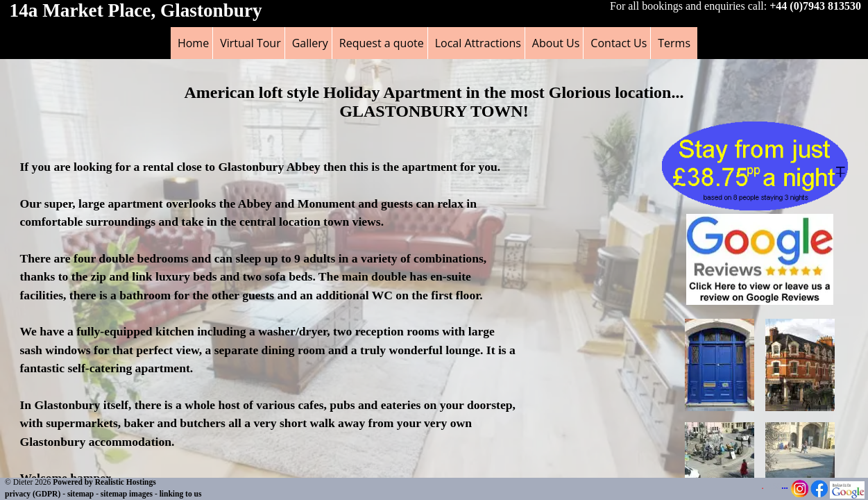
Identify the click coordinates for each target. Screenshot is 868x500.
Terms (674, 43)
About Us (556, 43)
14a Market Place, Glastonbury (136, 10)
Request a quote (382, 43)
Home (193, 43)
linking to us (181, 494)
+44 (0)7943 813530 (815, 6)
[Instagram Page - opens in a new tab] (800, 494)
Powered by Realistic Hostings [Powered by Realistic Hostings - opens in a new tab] (104, 482)
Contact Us (619, 43)
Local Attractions (478, 43)
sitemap (80, 494)
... (785, 486)
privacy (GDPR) (33, 494)
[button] (760, 301)
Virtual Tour (250, 43)
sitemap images (127, 494)
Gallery (310, 43)
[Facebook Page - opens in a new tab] (819, 494)
